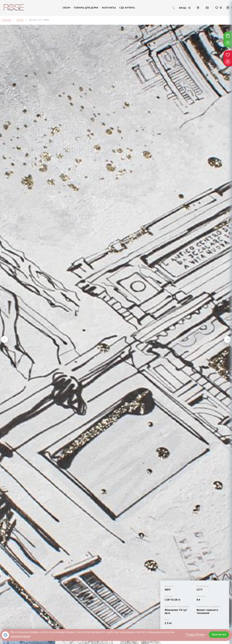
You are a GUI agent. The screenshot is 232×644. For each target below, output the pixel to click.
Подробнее (195, 635)
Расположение (198, 8)
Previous (4, 339)
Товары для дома (86, 8)
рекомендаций (20, 636)
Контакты (109, 8)
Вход (182, 8)
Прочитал (219, 635)
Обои (66, 8)
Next (228, 339)
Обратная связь (207, 8)
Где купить (127, 8)
